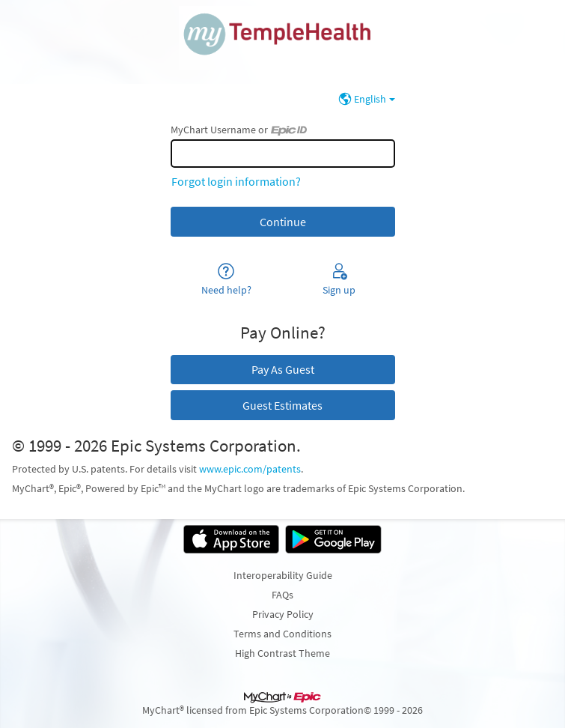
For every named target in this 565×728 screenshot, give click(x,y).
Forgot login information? (236, 181)
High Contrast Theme (282, 653)
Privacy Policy (283, 614)
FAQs (282, 595)
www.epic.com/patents (250, 469)
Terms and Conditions (282, 634)
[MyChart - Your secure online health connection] (282, 42)
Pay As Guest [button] (283, 369)
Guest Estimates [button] (282, 405)
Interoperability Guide (283, 575)
